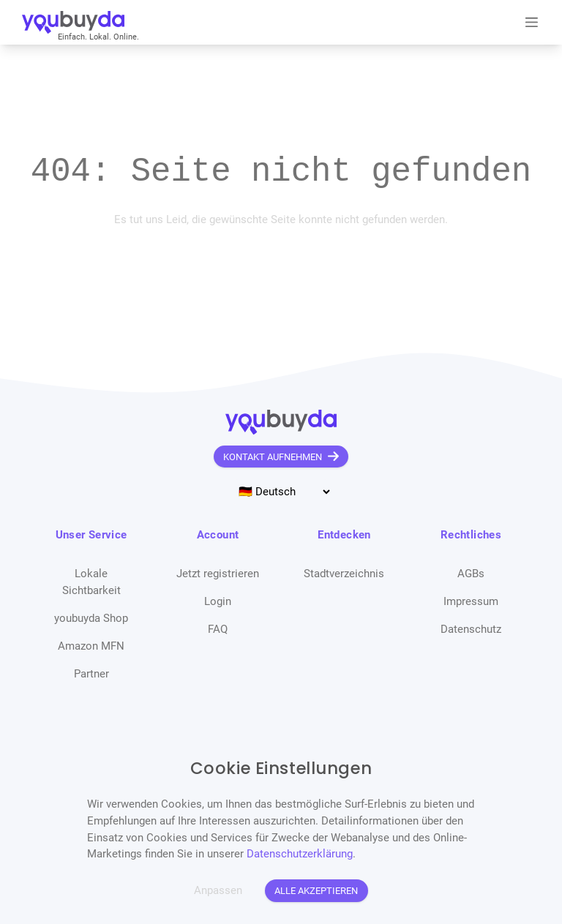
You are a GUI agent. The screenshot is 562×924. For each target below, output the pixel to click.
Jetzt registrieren (218, 574)
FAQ (218, 629)
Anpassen (218, 890)
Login (218, 601)
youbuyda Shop (91, 618)
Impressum (471, 601)
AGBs (471, 574)
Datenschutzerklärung (300, 854)
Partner (91, 674)
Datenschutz (471, 629)
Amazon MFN (91, 646)
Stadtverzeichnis (344, 574)
